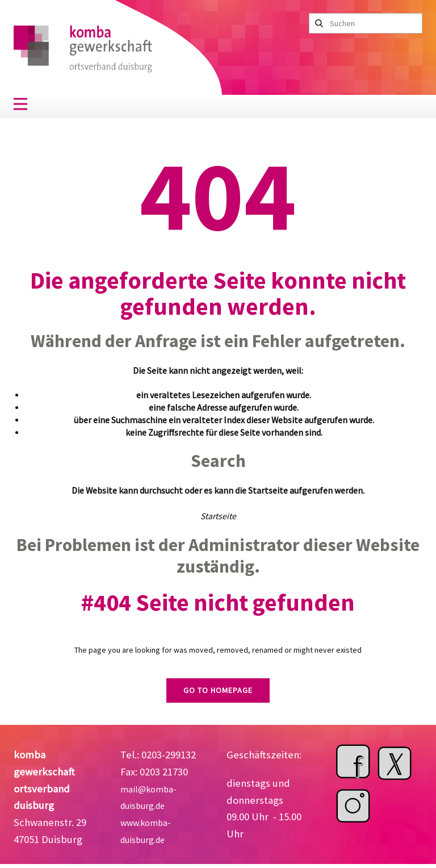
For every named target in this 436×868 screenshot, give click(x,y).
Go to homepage (218, 690)
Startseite (218, 516)
